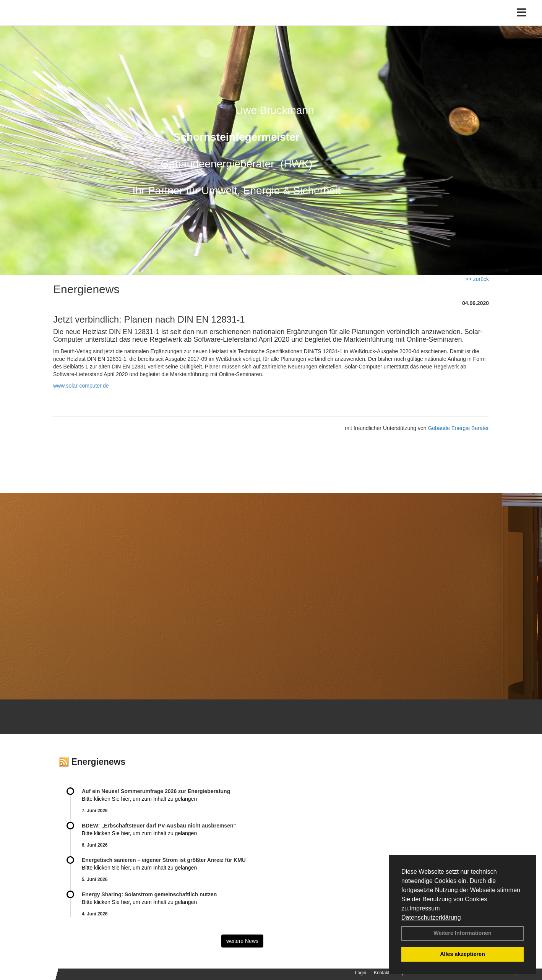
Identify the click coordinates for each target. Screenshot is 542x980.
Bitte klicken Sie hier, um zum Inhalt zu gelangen (139, 799)
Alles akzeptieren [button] (462, 954)
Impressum (424, 908)
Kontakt (382, 973)
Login (361, 973)
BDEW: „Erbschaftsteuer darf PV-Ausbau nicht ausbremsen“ (159, 826)
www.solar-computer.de (81, 386)
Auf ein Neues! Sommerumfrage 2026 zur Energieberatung (156, 791)
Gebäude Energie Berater (458, 428)
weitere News (242, 941)
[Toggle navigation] (522, 22)
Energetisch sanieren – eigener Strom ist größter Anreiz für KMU (164, 860)
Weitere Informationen (462, 933)
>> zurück (477, 279)
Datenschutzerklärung (431, 918)
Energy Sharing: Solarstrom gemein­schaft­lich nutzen (149, 894)
